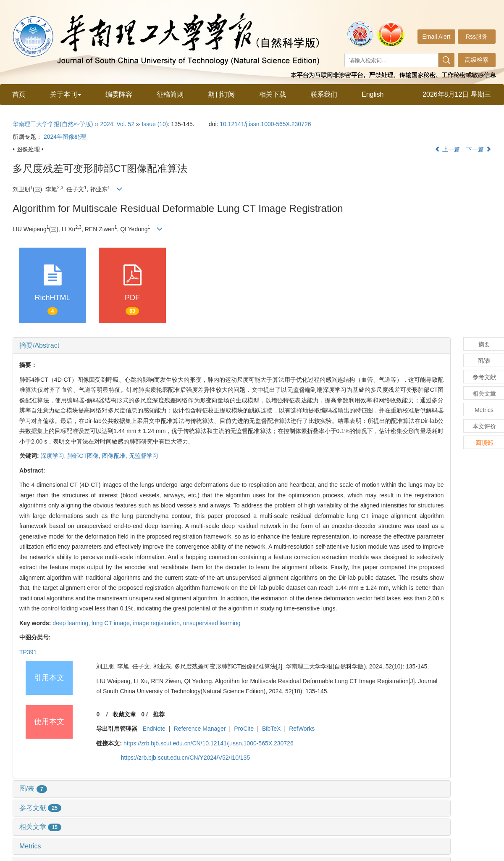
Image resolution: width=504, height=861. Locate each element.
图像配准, (115, 456)
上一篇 (447, 149)
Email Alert (437, 37)
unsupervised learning (212, 623)
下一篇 (479, 149)
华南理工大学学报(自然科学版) (53, 124)
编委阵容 (119, 94)
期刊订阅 (221, 94)
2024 (106, 124)
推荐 (159, 714)
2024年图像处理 (65, 137)
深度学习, (54, 456)
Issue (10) (155, 124)
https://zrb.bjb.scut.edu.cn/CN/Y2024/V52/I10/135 (185, 758)
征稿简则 (170, 94)
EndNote (154, 729)
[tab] (232, 346)
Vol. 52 (125, 124)
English (373, 94)
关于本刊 (66, 94)
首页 (19, 94)
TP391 (28, 652)
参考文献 (40, 808)
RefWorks (302, 729)
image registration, (158, 623)
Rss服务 (477, 37)
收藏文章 (124, 714)
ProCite (244, 729)
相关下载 (273, 94)
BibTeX (271, 729)
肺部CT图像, (84, 456)
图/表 (33, 788)
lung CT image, (112, 623)
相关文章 (40, 827)
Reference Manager (200, 729)
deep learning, (72, 623)
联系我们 (324, 94)
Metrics (30, 846)
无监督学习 (144, 456)
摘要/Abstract (39, 345)
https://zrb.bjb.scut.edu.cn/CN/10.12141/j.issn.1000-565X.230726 (209, 743)
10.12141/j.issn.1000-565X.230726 (265, 124)
